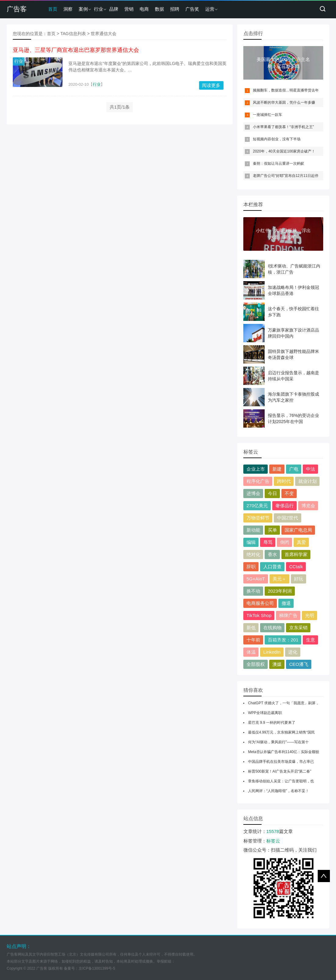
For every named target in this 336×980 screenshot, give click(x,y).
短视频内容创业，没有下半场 (277, 139)
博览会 (308, 506)
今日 (272, 493)
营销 (129, 9)
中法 (310, 469)
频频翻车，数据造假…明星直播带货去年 (286, 90)
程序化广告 (258, 481)
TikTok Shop (259, 615)
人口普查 (272, 567)
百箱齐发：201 (283, 640)
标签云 (273, 841)
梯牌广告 (288, 615)
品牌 (114, 9)
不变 (289, 493)
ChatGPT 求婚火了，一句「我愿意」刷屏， (283, 703)
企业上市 (256, 469)
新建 (277, 469)
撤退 (286, 603)
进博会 (253, 493)
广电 (294, 469)
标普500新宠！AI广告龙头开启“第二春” (279, 771)
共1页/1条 (120, 107)
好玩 (298, 579)
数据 (159, 9)
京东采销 (298, 628)
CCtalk (296, 567)
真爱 (301, 542)
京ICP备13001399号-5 (97, 968)
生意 (310, 640)
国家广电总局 (298, 530)
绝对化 (253, 554)
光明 (309, 615)
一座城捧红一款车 (267, 115)
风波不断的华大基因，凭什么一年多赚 (284, 102)
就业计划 (307, 481)
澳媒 (277, 664)
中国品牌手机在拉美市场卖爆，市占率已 (281, 762)
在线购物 (272, 628)
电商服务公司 (260, 603)
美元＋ (279, 579)
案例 (83, 9)
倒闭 (284, 542)
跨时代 (284, 481)
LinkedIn (272, 652)
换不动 (253, 591)
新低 (251, 628)
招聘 (175, 9)
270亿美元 (257, 506)
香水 (272, 554)
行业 (98, 9)
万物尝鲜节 (258, 518)
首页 (53, 9)
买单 (272, 530)
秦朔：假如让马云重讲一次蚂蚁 (278, 163)
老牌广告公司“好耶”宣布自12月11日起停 (286, 176)
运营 (210, 9)
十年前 (253, 640)
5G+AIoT (256, 579)
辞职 (251, 567)
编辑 (251, 542)
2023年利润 (280, 591)
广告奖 (192, 9)
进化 (293, 652)
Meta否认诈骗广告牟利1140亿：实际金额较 (283, 752)
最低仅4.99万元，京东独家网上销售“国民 (281, 732)
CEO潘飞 (299, 664)
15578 (273, 831)
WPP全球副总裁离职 (265, 713)
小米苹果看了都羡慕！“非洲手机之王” (283, 127)
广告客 (17, 9)
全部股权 (256, 664)
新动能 (253, 530)
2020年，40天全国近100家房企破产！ (284, 151)
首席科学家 (296, 554)
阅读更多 (211, 85)
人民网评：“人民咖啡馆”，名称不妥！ (278, 791)
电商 (144, 9)
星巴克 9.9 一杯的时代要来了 (272, 723)
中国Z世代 (287, 518)
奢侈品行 (284, 506)
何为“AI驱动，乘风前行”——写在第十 (278, 742)
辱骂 (268, 542)
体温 (251, 652)
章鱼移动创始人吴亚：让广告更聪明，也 (281, 781)
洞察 (68, 9)
